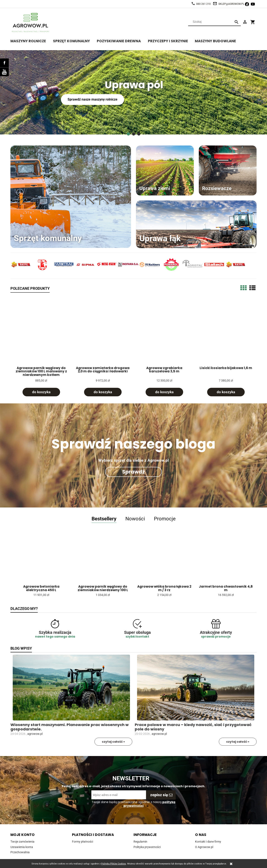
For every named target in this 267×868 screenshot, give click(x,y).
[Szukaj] (237, 22)
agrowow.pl (35, 734)
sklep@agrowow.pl (231, 4)
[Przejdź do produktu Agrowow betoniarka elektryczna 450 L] (41, 560)
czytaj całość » (113, 742)
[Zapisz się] (161, 795)
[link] (133, 92)
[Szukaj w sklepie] (211, 22)
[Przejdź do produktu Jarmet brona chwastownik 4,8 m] (226, 560)
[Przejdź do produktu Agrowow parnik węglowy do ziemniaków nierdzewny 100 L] (103, 560)
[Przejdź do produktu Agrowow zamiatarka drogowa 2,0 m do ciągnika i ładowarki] (103, 332)
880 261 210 (203, 4)
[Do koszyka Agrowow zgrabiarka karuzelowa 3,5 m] (164, 392)
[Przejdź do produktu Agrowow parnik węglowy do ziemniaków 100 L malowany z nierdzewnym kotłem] (41, 332)
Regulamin (140, 842)
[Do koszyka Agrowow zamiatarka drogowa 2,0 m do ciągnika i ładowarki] (103, 392)
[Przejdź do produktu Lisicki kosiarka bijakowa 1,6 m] (226, 332)
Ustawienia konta (22, 847)
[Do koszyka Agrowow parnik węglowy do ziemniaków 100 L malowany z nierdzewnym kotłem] (41, 392)
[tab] (128, 134)
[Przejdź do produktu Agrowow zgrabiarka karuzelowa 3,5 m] (164, 332)
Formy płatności (82, 842)
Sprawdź (133, 472)
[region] (133, 92)
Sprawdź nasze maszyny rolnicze (92, 99)
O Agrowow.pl (204, 847)
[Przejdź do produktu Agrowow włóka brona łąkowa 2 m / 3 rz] (164, 560)
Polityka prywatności (147, 847)
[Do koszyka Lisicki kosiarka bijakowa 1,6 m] (226, 392)
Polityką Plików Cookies (114, 864)
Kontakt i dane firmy (208, 842)
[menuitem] (32, 40)
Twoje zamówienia (22, 842)
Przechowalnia (20, 852)
